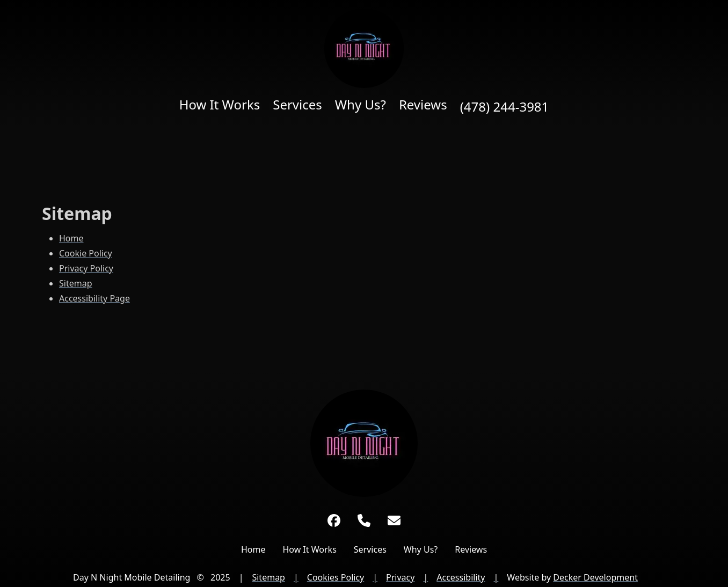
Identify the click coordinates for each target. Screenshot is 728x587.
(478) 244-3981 (505, 107)
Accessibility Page (94, 298)
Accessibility (461, 577)
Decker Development (595, 577)
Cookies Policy (336, 577)
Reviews (423, 105)
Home (71, 238)
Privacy (400, 577)
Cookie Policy (86, 253)
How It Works (220, 105)
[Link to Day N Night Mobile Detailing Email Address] (394, 520)
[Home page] (364, 48)
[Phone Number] (364, 520)
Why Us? (361, 105)
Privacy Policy (86, 268)
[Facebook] (334, 520)
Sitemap (76, 283)
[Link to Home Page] (364, 443)
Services (297, 105)
